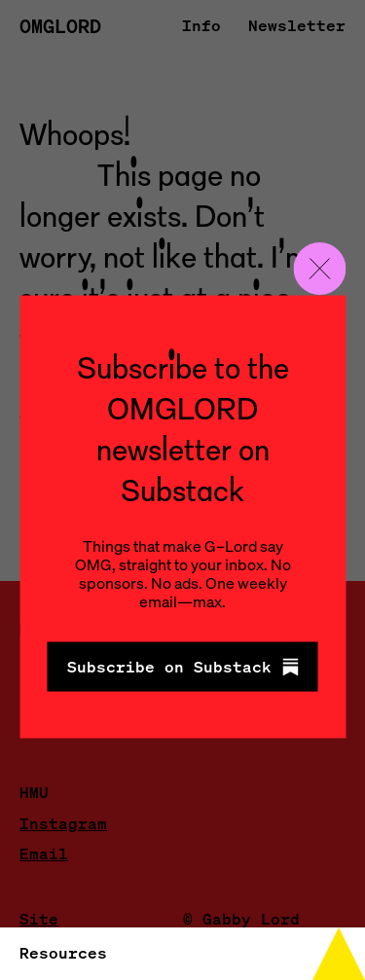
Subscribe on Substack (183, 667)
